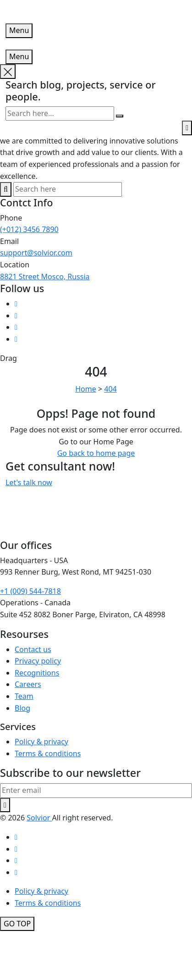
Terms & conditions (48, 753)
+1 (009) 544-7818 (30, 591)
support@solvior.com (36, 253)
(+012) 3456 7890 (29, 229)
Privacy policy (38, 661)
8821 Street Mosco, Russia (45, 277)
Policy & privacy (41, 742)
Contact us (33, 649)
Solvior (39, 818)
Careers (28, 684)
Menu (19, 30)
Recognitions (37, 673)
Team (24, 696)
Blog (22, 708)
